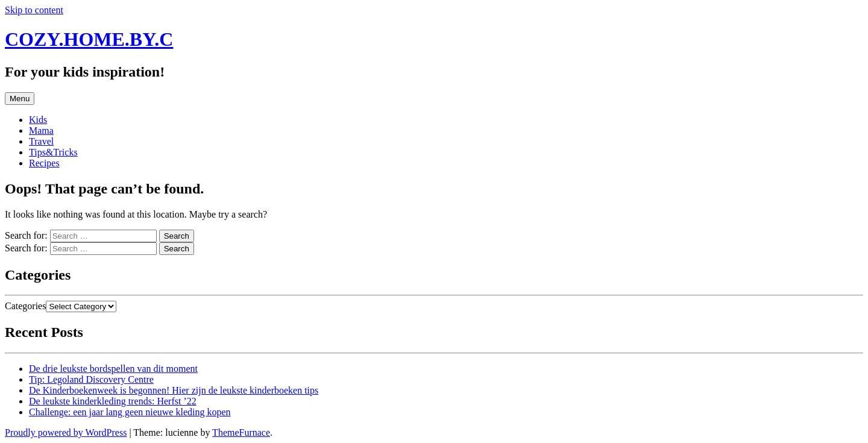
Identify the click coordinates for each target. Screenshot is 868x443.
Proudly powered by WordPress (66, 432)
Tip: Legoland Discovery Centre (91, 379)
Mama (41, 130)
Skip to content (34, 10)
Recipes (44, 163)
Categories (25, 306)
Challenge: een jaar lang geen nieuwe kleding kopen (130, 412)
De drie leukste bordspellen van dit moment (113, 369)
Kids (38, 120)
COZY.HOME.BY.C (89, 39)
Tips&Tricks (53, 152)
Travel (41, 141)
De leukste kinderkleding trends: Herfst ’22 (113, 401)
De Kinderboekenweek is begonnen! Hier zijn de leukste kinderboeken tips (174, 390)
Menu (20, 99)
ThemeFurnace (241, 432)
